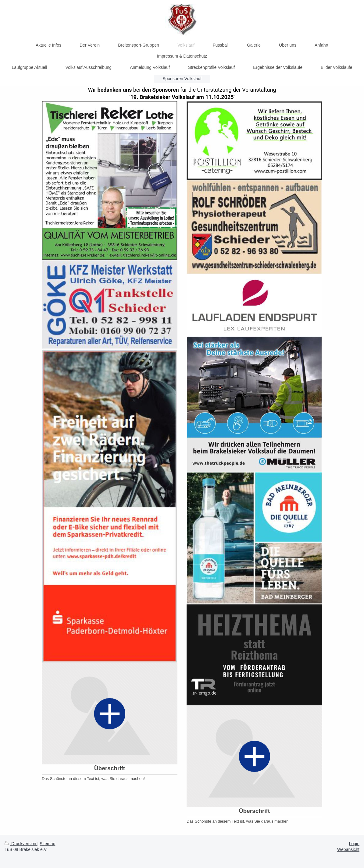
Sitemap (47, 844)
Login (354, 844)
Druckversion (21, 844)
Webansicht (348, 849)
